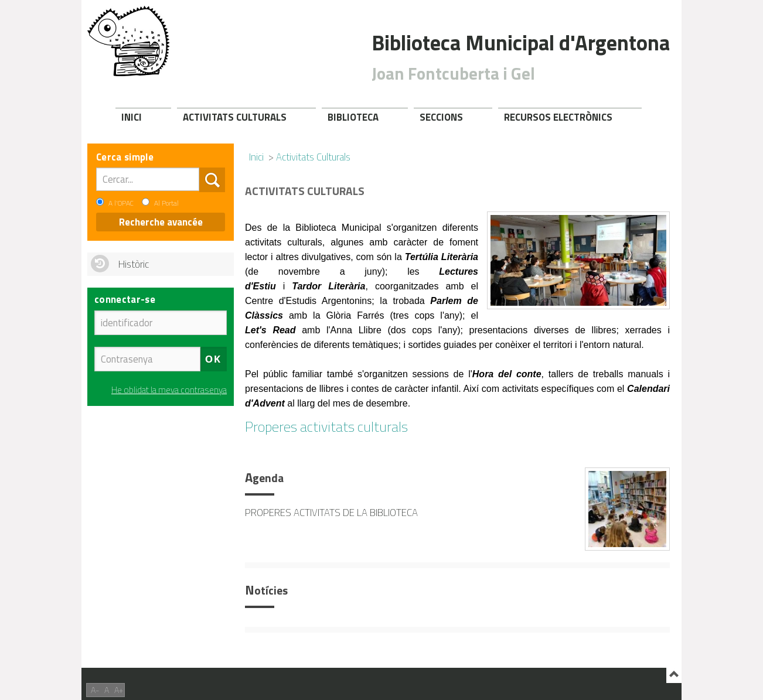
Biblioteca (353, 117)
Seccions (441, 117)
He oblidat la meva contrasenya (169, 390)
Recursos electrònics (558, 117)
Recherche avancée (161, 222)
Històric (134, 264)
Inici (132, 117)
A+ (119, 690)
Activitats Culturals (235, 117)
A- (95, 690)
